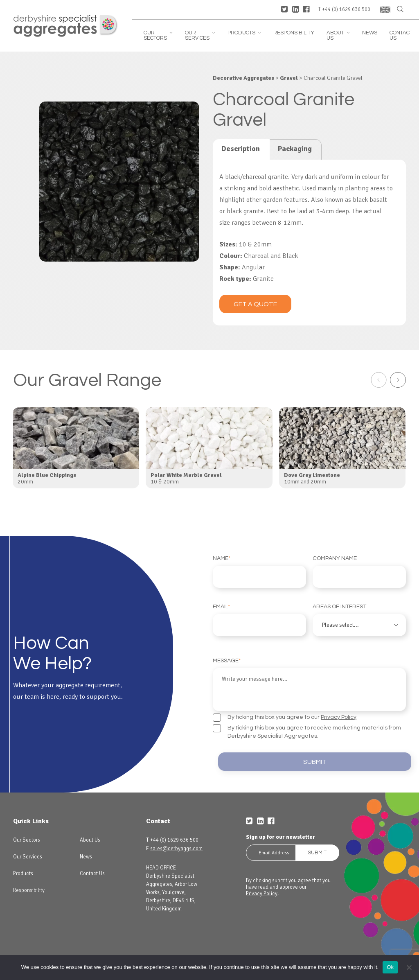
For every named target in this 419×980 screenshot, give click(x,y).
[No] (409, 967)
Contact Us (401, 36)
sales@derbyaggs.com (176, 846)
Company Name (359, 572)
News (370, 33)
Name (259, 572)
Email (259, 620)
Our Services (200, 36)
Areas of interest (359, 620)
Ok (390, 967)
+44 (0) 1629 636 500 (346, 10)
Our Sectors (158, 36)
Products (244, 33)
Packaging (295, 149)
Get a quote (255, 304)
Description (241, 149)
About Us (338, 36)
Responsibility (294, 33)
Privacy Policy (339, 713)
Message (309, 682)
